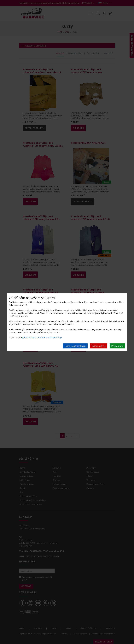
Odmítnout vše (99, 346)
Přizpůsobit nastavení (75, 346)
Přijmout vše (117, 346)
